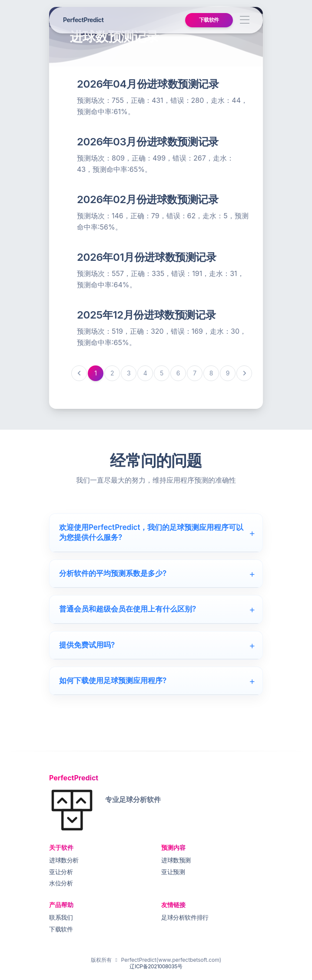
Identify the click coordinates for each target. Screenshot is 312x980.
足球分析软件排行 (185, 917)
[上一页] (79, 373)
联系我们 (61, 917)
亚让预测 (173, 872)
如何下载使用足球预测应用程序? (157, 681)
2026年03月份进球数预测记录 (148, 142)
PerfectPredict (83, 20)
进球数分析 (64, 860)
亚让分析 (61, 872)
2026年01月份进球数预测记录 (147, 257)
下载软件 (209, 20)
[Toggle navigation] (244, 20)
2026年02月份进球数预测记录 (148, 199)
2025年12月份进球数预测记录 (146, 315)
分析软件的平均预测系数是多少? (157, 573)
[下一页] (244, 373)
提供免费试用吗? (157, 645)
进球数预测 (176, 860)
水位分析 (61, 883)
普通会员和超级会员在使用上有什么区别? (157, 609)
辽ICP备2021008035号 (156, 966)
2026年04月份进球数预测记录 (148, 84)
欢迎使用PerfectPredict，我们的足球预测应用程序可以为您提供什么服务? (157, 532)
